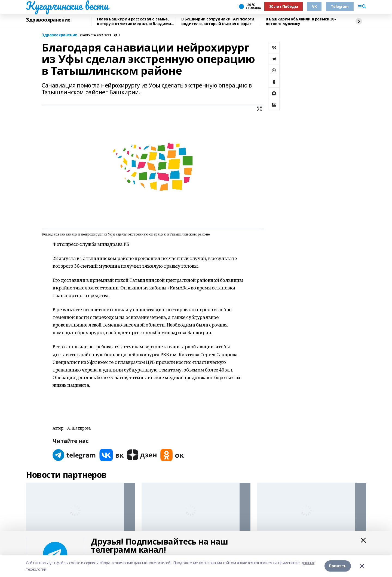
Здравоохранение (48, 20)
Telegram (340, 6)
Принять (338, 566)
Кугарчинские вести (67, 6)
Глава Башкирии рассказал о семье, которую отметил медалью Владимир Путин (135, 21)
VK (314, 6)
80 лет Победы (284, 6)
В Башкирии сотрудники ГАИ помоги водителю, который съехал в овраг (218, 21)
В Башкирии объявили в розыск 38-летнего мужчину (301, 21)
